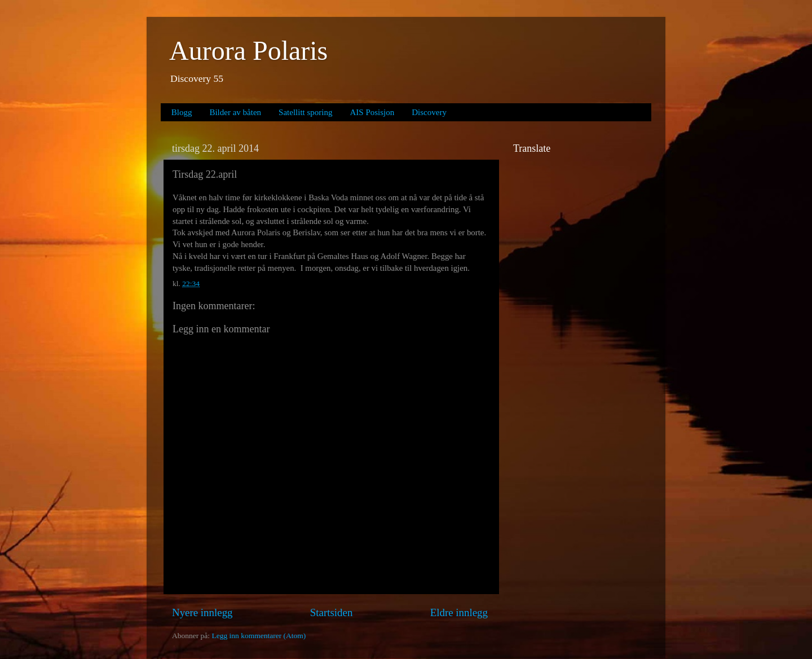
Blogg (182, 112)
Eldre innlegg (459, 612)
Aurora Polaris (248, 50)
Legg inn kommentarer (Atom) (259, 636)
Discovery (429, 112)
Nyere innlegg (202, 612)
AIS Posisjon (372, 112)
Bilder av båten (235, 112)
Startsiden (332, 612)
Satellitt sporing (305, 112)
